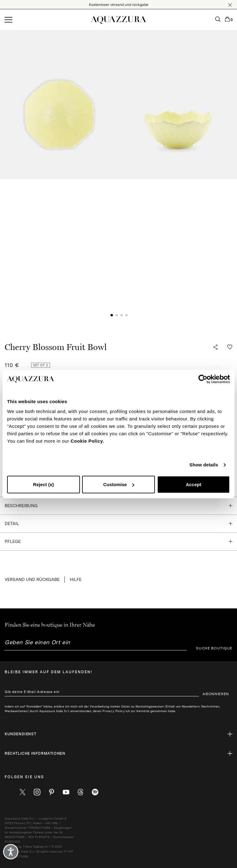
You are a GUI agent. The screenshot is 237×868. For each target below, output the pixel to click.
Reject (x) (44, 484)
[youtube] (66, 792)
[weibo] (81, 792)
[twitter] (23, 792)
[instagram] (37, 792)
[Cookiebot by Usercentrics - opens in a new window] (203, 379)
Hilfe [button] (76, 579)
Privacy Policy (114, 711)
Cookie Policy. (87, 441)
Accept (193, 484)
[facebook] (8, 792)
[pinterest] (52, 792)
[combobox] (96, 645)
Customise (119, 484)
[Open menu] (8, 20)
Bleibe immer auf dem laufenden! (49, 672)
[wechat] (95, 792)
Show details (204, 465)
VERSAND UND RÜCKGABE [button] (32, 579)
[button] (230, 5)
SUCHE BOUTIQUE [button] (214, 648)
